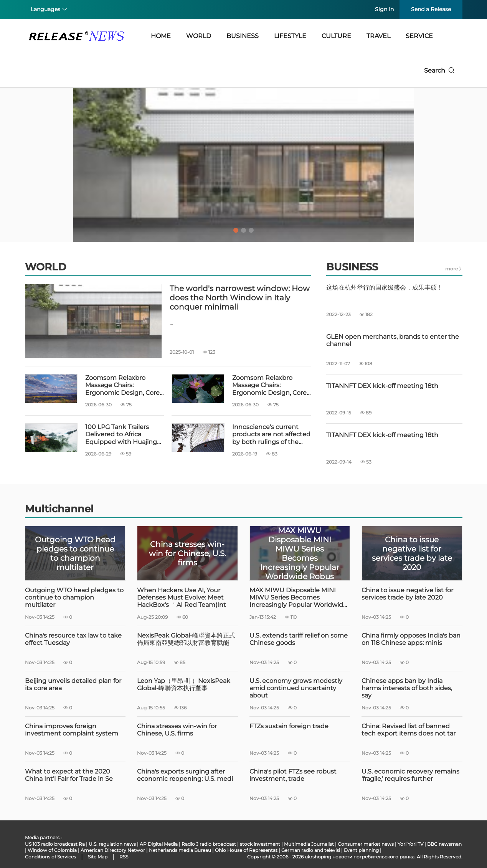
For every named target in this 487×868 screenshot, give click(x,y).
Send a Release (431, 9)
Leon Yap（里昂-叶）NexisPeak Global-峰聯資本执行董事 (184, 684)
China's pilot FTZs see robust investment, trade (293, 775)
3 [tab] (251, 230)
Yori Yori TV (410, 844)
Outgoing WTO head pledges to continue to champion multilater (74, 597)
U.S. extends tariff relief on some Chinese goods (299, 639)
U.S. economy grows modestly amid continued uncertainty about (296, 688)
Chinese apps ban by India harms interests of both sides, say (407, 688)
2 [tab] (244, 230)
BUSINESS (243, 36)
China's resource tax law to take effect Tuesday (73, 639)
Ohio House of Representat (246, 850)
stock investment (260, 844)
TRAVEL (378, 36)
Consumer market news (366, 844)
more (454, 269)
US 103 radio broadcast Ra (55, 844)
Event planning (361, 850)
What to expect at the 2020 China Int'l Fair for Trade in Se (69, 775)
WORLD (199, 36)
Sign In (384, 9)
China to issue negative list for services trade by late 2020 (407, 594)
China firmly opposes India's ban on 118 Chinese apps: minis (411, 639)
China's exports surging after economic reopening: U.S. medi (185, 775)
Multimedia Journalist (309, 844)
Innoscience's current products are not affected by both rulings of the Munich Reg (271, 434)
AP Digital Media (159, 844)
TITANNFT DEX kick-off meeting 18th (382, 386)
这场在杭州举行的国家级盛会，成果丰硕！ (385, 287)
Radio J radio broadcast (209, 844)
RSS (124, 857)
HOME (161, 36)
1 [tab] (236, 230)
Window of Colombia (52, 850)
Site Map (98, 857)
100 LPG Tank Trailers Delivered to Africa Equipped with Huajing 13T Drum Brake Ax (121, 434)
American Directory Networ (113, 850)
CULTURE (336, 36)
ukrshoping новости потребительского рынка (360, 857)
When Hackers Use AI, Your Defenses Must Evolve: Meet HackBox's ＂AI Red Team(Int (182, 597)
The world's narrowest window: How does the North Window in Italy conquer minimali (240, 298)
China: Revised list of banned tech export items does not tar (409, 730)
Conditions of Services (50, 857)
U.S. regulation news (112, 844)
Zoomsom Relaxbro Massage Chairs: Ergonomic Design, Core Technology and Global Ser (122, 385)
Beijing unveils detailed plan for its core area (73, 684)
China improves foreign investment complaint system (72, 730)
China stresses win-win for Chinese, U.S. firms (177, 730)
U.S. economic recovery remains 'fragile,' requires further (410, 775)
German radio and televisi (311, 850)
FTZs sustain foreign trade (289, 726)
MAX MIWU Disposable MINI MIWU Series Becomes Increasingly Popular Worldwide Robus (298, 598)
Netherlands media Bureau (180, 850)
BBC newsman (444, 844)
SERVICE (419, 36)
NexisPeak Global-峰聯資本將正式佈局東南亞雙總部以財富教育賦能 (186, 639)
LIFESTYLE (290, 36)
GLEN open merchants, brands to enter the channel (393, 340)
